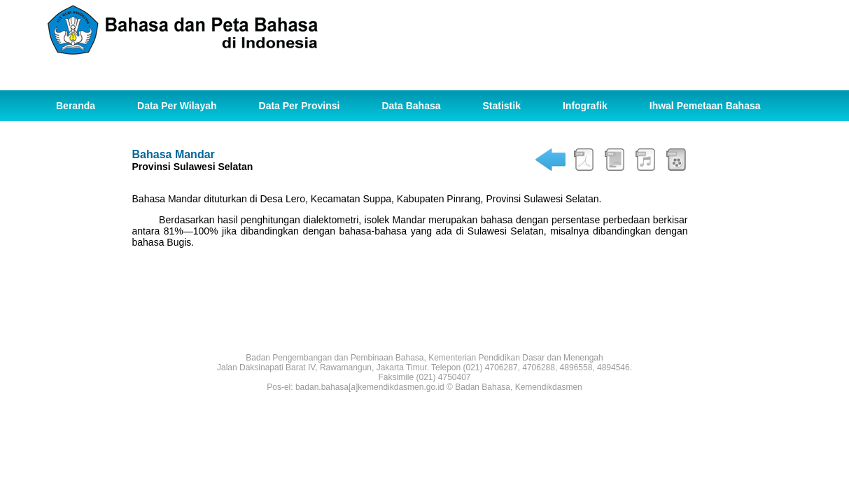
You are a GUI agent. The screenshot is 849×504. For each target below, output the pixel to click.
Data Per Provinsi (300, 106)
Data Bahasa (411, 106)
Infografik (585, 106)
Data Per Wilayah (177, 106)
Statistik (502, 106)
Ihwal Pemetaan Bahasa (705, 106)
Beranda (76, 106)
